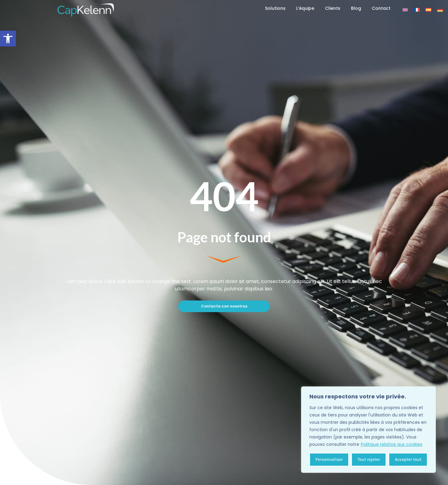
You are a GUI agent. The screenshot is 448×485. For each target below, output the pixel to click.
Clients (333, 8)
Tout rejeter (369, 459)
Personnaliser (329, 459)
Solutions (275, 8)
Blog (356, 8)
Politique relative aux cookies (392, 444)
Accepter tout (408, 459)
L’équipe (305, 8)
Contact (381, 8)
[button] (8, 39)
